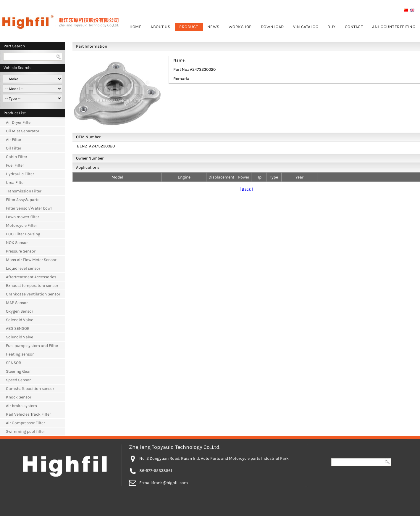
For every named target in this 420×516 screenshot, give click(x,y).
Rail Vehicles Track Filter (28, 414)
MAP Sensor (17, 303)
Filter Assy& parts (23, 200)
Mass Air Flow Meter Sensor (31, 260)
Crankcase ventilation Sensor (33, 294)
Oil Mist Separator (23, 131)
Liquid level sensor (23, 268)
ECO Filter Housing (23, 234)
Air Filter (14, 140)
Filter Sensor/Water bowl (29, 208)
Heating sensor (20, 354)
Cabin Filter (17, 157)
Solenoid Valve (20, 320)
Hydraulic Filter (20, 174)
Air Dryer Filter (19, 122)
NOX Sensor (17, 243)
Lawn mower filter (22, 217)
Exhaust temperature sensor (32, 286)
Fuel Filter (15, 165)
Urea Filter (15, 183)
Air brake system (21, 406)
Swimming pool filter (25, 431)
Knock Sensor (19, 397)
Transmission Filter (24, 191)
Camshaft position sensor (30, 389)
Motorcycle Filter (21, 225)
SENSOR (14, 363)
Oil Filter (14, 148)
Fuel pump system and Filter (32, 346)
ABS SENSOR (18, 328)
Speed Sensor (18, 380)
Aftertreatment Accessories (31, 277)
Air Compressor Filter (25, 423)
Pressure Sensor (21, 251)
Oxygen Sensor (20, 311)
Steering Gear (18, 371)
